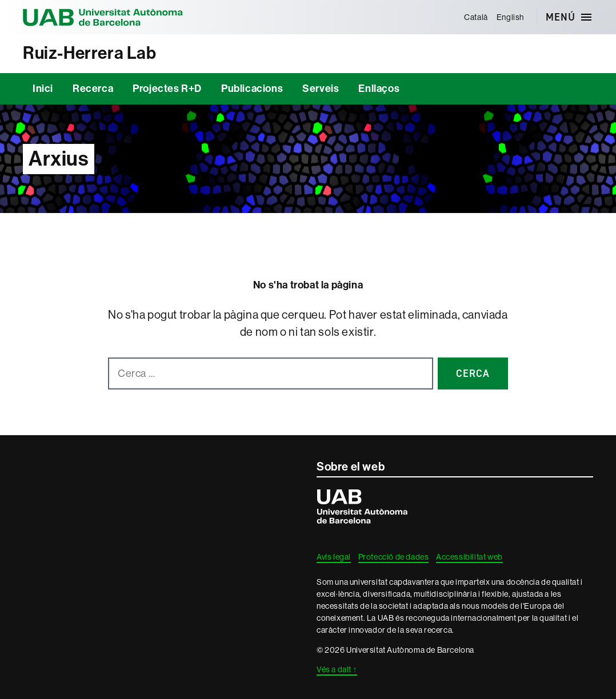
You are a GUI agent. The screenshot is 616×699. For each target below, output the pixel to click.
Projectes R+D (167, 89)
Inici (43, 89)
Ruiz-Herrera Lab (90, 53)
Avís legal (334, 557)
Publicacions (252, 89)
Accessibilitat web (469, 557)
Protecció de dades (394, 557)
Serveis (321, 89)
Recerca (93, 89)
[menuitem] (476, 17)
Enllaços (379, 89)
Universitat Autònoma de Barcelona (103, 17)
